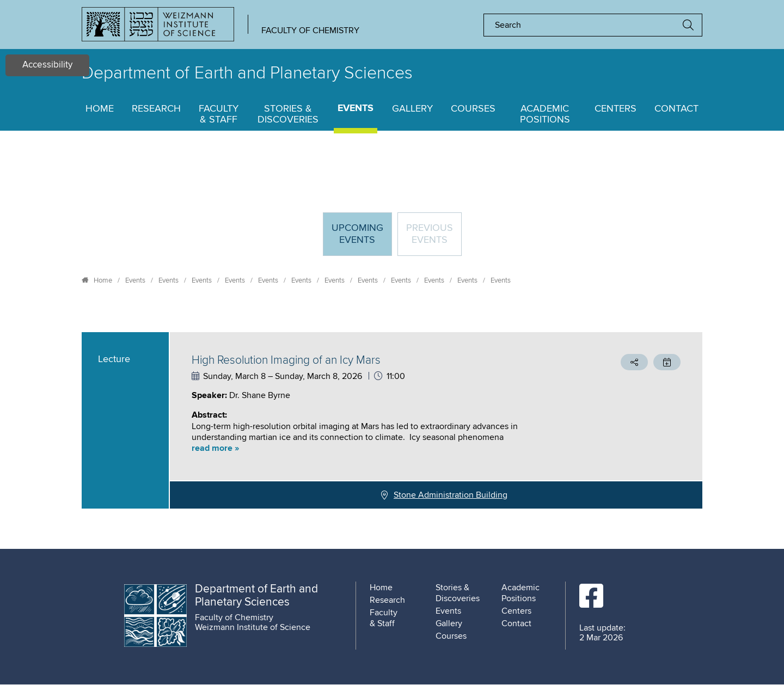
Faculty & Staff (219, 114)
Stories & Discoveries (288, 114)
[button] (378, 448)
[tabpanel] (392, 420)
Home (100, 109)
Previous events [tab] (430, 234)
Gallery (412, 109)
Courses (473, 109)
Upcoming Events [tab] (362, 239)
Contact (676, 109)
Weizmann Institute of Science (253, 627)
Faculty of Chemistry (310, 30)
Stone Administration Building (451, 495)
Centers (615, 109)
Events (356, 109)
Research (156, 109)
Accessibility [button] (47, 65)
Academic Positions (545, 114)
